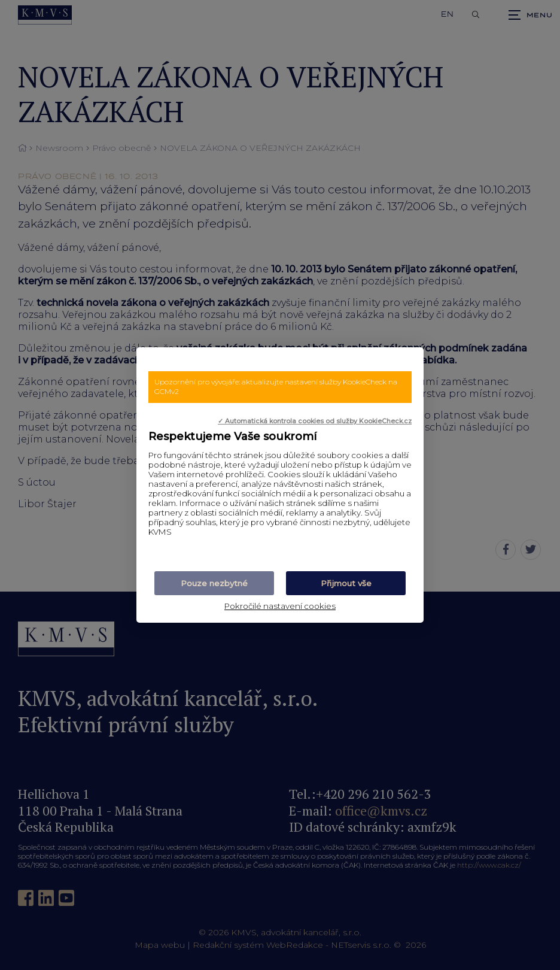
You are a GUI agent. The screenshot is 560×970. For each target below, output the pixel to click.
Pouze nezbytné (214, 583)
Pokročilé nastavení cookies (280, 606)
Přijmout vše (346, 583)
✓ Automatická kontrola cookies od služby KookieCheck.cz (315, 421)
